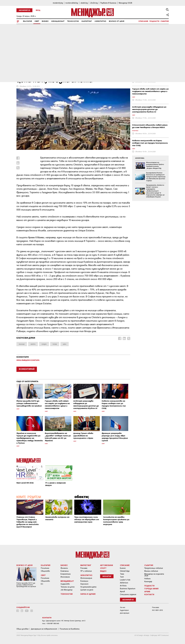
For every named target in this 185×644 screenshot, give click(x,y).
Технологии (73, 21)
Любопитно (100, 21)
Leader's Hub (125, 580)
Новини (147, 579)
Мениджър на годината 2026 (154, 575)
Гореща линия (151, 589)
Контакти (149, 594)
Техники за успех (68, 587)
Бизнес (45, 21)
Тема (122, 574)
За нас (123, 607)
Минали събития (151, 571)
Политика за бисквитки (70, 629)
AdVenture (124, 583)
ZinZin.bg (94, 3)
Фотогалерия (86, 578)
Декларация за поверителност (44, 629)
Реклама (84, 568)
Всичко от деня (117, 21)
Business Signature (128, 589)
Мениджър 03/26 (125, 3)
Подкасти (154, 21)
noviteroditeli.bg (72, 3)
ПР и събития (86, 571)
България (27, 21)
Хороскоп (84, 584)
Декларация (125, 613)
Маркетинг (87, 21)
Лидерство (65, 584)
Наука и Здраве (88, 594)
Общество (45, 571)
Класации (84, 581)
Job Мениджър (66, 590)
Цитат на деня (87, 590)
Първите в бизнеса (108, 3)
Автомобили (107, 565)
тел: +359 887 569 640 (51, 623)
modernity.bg (58, 3)
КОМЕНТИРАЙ (27, 369)
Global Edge (125, 571)
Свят (37, 21)
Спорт (103, 568)
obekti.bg (84, 3)
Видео (103, 571)
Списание (143, 21)
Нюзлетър (107, 576)
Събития (165, 21)
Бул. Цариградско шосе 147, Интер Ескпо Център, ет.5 (64, 621)
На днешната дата (88, 587)
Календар (148, 582)
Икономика (65, 577)
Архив (122, 592)
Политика (45, 568)
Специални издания (128, 594)
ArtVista (123, 586)
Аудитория (124, 610)
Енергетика (66, 574)
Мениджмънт (58, 21)
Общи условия (22, 629)
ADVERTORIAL (140, 158)
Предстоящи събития (154, 568)
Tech (122, 577)
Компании (65, 571)
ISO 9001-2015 (157, 610)
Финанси (64, 568)
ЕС (42, 584)
